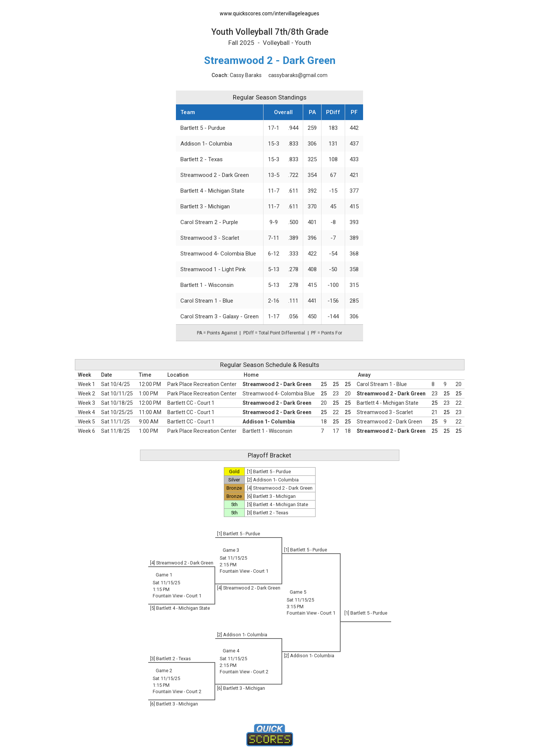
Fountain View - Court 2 (244, 672)
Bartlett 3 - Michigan (205, 206)
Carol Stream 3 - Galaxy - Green (220, 316)
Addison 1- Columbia (206, 144)
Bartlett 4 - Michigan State (212, 191)
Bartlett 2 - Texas (202, 159)
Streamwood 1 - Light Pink (213, 269)
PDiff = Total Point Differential (274, 333)
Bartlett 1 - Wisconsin (207, 285)
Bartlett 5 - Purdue (203, 128)
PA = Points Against (217, 333)
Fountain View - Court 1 (244, 571)
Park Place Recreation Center (202, 384)
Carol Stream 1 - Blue (207, 301)
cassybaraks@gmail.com (298, 75)
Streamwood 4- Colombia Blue (218, 254)
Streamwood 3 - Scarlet (210, 238)
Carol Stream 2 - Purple (209, 222)
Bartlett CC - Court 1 (191, 403)
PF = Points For (327, 333)
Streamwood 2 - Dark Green (215, 175)
